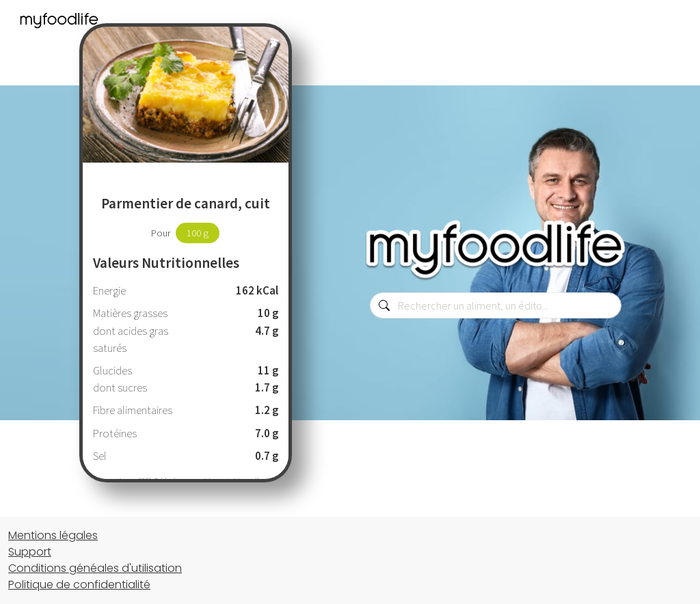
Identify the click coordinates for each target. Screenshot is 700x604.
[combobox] (496, 305)
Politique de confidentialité (79, 585)
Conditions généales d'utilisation (95, 568)
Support (30, 552)
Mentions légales (53, 535)
